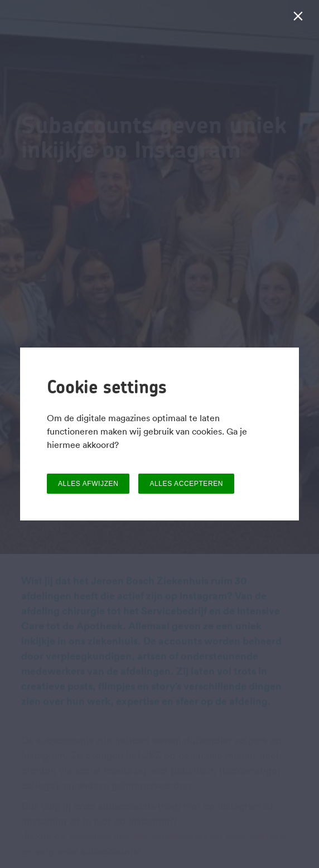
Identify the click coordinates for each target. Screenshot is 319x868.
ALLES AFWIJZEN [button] (88, 484)
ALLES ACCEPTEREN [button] (186, 484)
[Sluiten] (300, 19)
